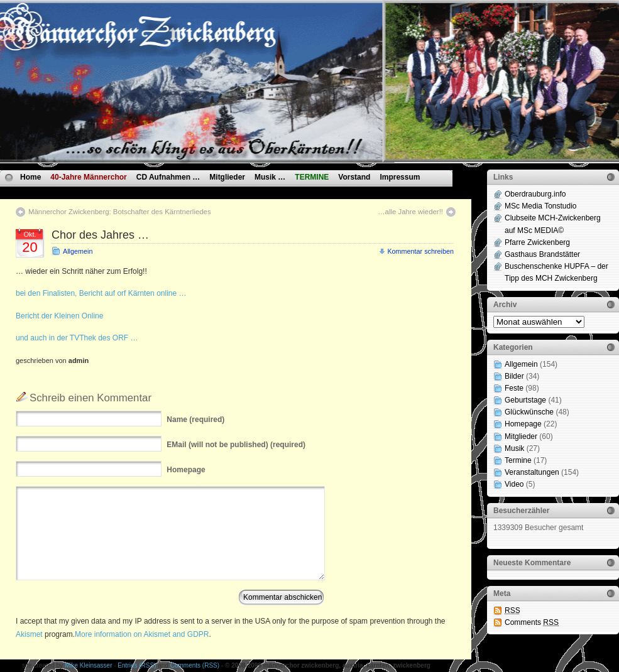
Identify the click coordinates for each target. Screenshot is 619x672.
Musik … (270, 177)
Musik (514, 448)
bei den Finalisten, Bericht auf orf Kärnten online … (101, 293)
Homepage (523, 424)
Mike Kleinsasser (89, 665)
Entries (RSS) (137, 665)
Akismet (29, 634)
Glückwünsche (529, 412)
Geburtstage (525, 400)
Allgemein (78, 251)
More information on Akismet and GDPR (142, 634)
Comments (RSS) (195, 665)
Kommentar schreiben (420, 251)
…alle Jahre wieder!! (410, 212)
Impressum (400, 177)
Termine (518, 460)
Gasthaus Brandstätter (542, 254)
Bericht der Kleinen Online (59, 316)
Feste (514, 388)
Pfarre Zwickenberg (537, 242)
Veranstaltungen (532, 472)
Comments (532, 622)
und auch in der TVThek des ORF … (77, 338)
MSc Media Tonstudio (541, 206)
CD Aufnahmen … (168, 177)
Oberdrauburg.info (535, 194)
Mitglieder (227, 177)
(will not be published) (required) (236, 445)
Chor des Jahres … (100, 235)
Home (30, 177)
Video (514, 484)
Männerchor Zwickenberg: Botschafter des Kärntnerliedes (120, 212)
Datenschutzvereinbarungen (71, 192)
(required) (195, 420)
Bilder (514, 376)
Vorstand (354, 177)
